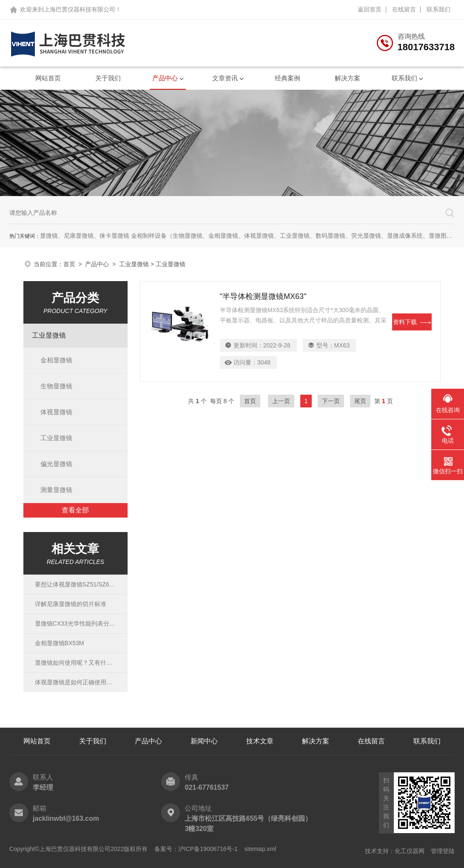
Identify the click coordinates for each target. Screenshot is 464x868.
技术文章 (260, 741)
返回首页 (370, 9)
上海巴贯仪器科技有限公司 (80, 9)
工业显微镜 (134, 264)
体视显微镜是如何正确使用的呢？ (76, 682)
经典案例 (288, 78)
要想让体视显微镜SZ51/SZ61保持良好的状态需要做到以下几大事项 (76, 584)
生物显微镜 (56, 386)
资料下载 (412, 322)
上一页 (281, 401)
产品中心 (165, 78)
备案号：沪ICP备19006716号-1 (196, 849)
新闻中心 (204, 741)
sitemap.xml (260, 849)
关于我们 (108, 78)
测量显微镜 (56, 490)
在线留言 (404, 9)
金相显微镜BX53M (60, 643)
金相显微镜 (56, 360)
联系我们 (438, 9)
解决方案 (347, 78)
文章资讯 (225, 78)
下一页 (331, 401)
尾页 (360, 401)
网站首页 (48, 78)
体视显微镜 (56, 412)
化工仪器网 (410, 851)
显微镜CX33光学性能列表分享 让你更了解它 (76, 623)
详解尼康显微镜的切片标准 (71, 604)
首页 (69, 264)
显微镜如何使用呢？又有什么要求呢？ (76, 663)
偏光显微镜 (56, 464)
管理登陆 (443, 851)
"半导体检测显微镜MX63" (263, 296)
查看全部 (75, 510)
